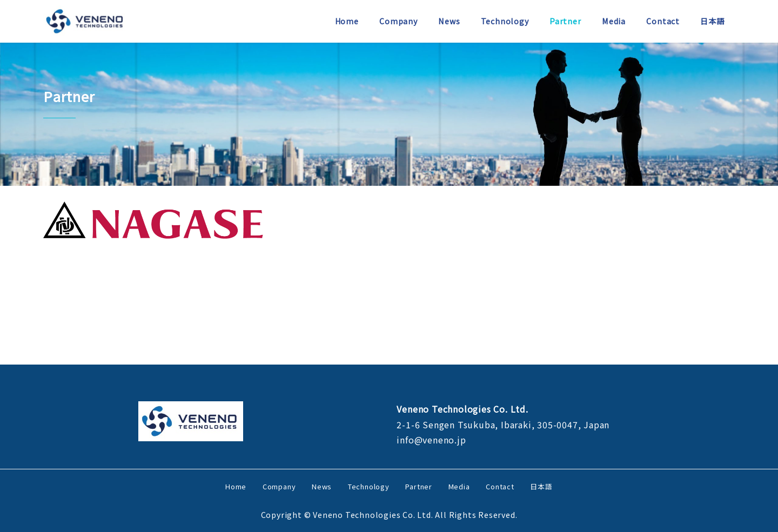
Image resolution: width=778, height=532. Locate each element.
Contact (500, 486)
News (322, 486)
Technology (369, 486)
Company (279, 486)
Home (236, 486)
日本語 (541, 486)
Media (459, 486)
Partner (419, 486)
